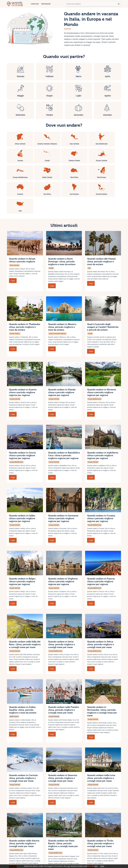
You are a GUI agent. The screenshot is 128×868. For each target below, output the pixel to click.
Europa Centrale (15, 371)
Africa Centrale (14, 237)
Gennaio (16, 72)
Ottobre (74, 91)
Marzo (54, 72)
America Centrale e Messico (57, 306)
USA (89, 240)
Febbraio (35, 72)
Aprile (74, 72)
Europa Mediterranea (94, 371)
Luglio (16, 91)
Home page (35, 4)
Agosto (35, 91)
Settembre (54, 91)
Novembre (93, 91)
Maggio (93, 72)
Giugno (112, 72)
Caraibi (51, 240)
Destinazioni (46, 4)
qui (69, 866)
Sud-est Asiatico (15, 306)
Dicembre (112, 91)
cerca (119, 4)
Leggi (13, 253)
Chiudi (102, 866)
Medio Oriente (14, 688)
